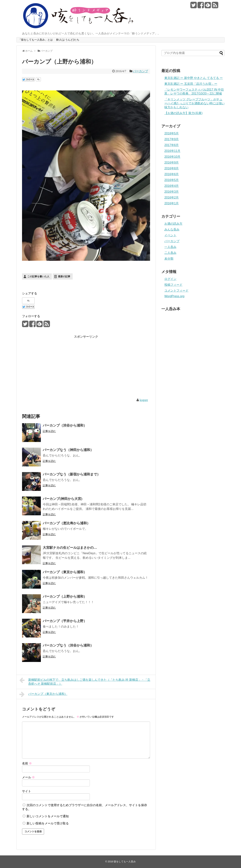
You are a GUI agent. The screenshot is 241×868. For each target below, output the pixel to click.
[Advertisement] (54, 365)
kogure (144, 400)
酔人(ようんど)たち (68, 40)
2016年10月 (172, 157)
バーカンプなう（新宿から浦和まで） (72, 474)
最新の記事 (64, 276)
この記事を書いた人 (38, 276)
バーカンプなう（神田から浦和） (68, 450)
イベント (170, 235)
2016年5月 (172, 180)
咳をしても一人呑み (125, 862)
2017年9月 (172, 139)
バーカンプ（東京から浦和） (65, 572)
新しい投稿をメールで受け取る (48, 823)
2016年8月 (172, 168)
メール (28, 777)
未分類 (169, 259)
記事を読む (49, 431)
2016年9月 (172, 163)
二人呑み (170, 253)
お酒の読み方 (173, 224)
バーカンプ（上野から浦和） (65, 597)
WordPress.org (174, 296)
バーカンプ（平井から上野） (65, 621)
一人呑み (170, 247)
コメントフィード (176, 291)
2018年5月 (172, 133)
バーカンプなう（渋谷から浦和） (68, 645)
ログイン (170, 279)
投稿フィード (173, 285)
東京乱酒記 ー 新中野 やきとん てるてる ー (194, 78)
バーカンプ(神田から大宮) (63, 499)
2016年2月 (172, 197)
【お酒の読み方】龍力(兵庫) (183, 113)
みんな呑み (172, 229)
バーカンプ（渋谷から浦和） (65, 425)
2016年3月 (172, 192)
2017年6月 (172, 145)
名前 (27, 763)
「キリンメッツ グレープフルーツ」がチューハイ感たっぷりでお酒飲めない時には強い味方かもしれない (194, 103)
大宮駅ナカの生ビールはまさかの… (70, 548)
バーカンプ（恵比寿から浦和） (66, 523)
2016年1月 (172, 203)
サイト (27, 791)
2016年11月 (172, 151)
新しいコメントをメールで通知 (48, 816)
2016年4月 (172, 186)
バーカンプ (140, 71)
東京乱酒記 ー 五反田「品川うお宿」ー (191, 84)
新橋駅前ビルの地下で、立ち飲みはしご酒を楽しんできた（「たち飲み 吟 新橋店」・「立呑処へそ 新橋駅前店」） (85, 681)
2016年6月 (172, 174)
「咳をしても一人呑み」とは (36, 40)
